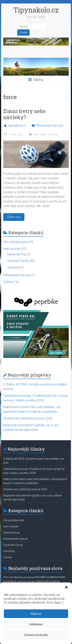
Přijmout (36, 614)
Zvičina (8, 282)
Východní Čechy (18, 261)
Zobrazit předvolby (36, 635)
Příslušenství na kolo (50, 126)
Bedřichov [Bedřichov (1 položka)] (19, 577)
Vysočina (13, 267)
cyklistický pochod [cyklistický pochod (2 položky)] (47, 581)
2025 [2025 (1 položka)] (6, 577)
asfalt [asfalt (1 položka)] (11, 577)
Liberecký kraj (16, 254)
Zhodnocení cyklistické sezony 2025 (28, 418)
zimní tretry (53, 135)
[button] (66, 587)
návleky (43, 135)
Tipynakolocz (16, 126)
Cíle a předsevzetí (15, 242)
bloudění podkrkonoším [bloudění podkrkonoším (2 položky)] (50, 577)
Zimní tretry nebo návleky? (24, 114)
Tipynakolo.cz (36, 10)
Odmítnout (36, 624)
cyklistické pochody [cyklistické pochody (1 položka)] (26, 582)
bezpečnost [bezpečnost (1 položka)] (29, 577)
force (35, 135)
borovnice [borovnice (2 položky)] (10, 581)
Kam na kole (12, 249)
